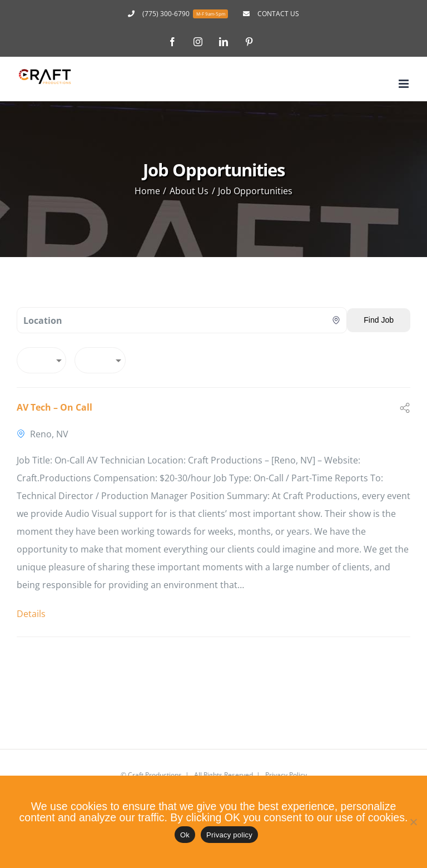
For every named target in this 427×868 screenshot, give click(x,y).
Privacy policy (229, 835)
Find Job (379, 320)
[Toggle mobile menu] (404, 84)
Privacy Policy (286, 775)
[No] (413, 822)
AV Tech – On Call (54, 407)
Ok (185, 835)
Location (43, 320)
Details (31, 614)
